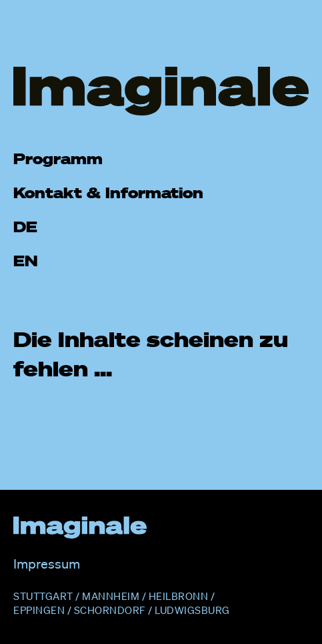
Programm (58, 158)
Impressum (47, 564)
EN (26, 261)
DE (25, 227)
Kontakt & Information (108, 193)
